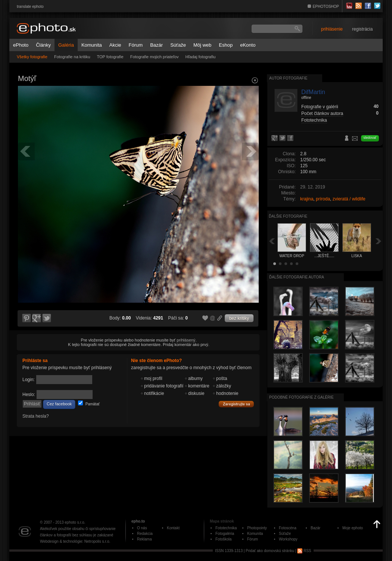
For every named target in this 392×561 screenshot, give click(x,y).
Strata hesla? (36, 416)
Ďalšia (379, 241)
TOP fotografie (110, 57)
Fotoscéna (288, 528)
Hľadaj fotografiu (200, 57)
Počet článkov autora (322, 113)
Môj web (202, 45)
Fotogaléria (225, 534)
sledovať (370, 138)
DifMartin (313, 92)
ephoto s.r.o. (75, 522)
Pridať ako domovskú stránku (270, 551)
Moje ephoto (353, 528)
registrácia (362, 29)
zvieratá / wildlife (349, 199)
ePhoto (21, 45)
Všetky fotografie (32, 57)
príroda (323, 199)
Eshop (226, 45)
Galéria (66, 45)
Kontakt (173, 528)
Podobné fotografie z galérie (301, 397)
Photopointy (257, 528)
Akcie (115, 45)
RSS (304, 551)
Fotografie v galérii (320, 107)
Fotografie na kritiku (72, 57)
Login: (29, 380)
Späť (272, 241)
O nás (142, 528)
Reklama (144, 539)
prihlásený (186, 340)
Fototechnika (314, 120)
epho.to (138, 521)
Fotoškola (223, 539)
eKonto (248, 45)
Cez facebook (59, 404)
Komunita (92, 45)
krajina (307, 199)
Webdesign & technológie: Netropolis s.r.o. (75, 541)
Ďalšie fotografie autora (297, 277)
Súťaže (178, 45)
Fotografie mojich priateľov (155, 57)
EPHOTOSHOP (326, 7)
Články (43, 45)
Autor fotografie (288, 78)
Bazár (156, 45)
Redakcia (145, 534)
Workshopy (288, 539)
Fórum (136, 45)
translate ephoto (30, 7)
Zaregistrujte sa (236, 404)
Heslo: (29, 395)
